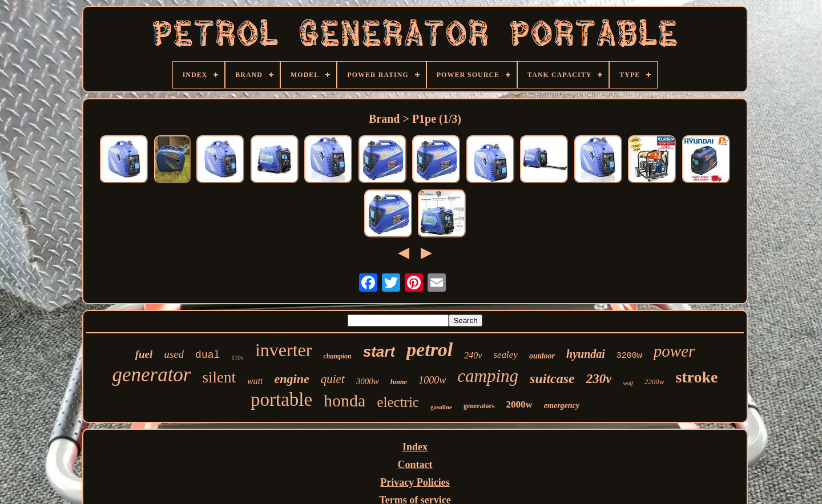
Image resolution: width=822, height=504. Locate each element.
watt (255, 381)
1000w (432, 380)
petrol (430, 350)
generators (479, 406)
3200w (629, 356)
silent (219, 377)
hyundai (586, 354)
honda (344, 400)
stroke (696, 377)
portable (281, 400)
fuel (144, 354)
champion (337, 356)
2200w (654, 382)
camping (488, 376)
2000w (519, 404)
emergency (562, 406)
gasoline (441, 407)
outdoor (542, 356)
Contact (415, 465)
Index (415, 447)
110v (237, 357)
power (674, 351)
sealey (505, 355)
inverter (284, 350)
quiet (333, 379)
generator (151, 375)
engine (292, 379)
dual (207, 355)
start (379, 352)
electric (398, 402)
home (399, 382)
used (174, 354)
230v (599, 379)
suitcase (552, 378)
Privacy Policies (415, 482)
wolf (628, 383)
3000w (368, 381)
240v (473, 355)
